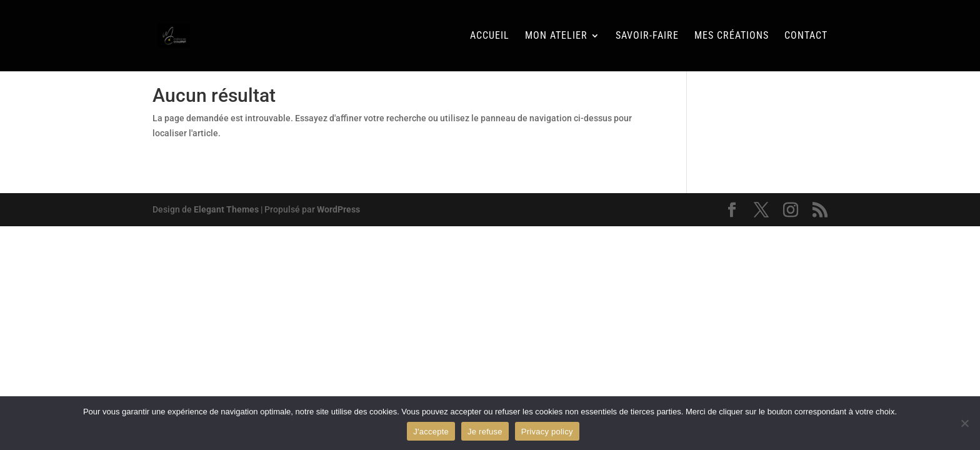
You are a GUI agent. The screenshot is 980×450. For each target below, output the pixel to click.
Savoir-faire (647, 36)
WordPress (338, 209)
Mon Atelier (556, 36)
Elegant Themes (226, 209)
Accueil (490, 36)
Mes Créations (732, 36)
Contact (806, 36)
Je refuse (485, 432)
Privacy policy (547, 432)
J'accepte (431, 432)
